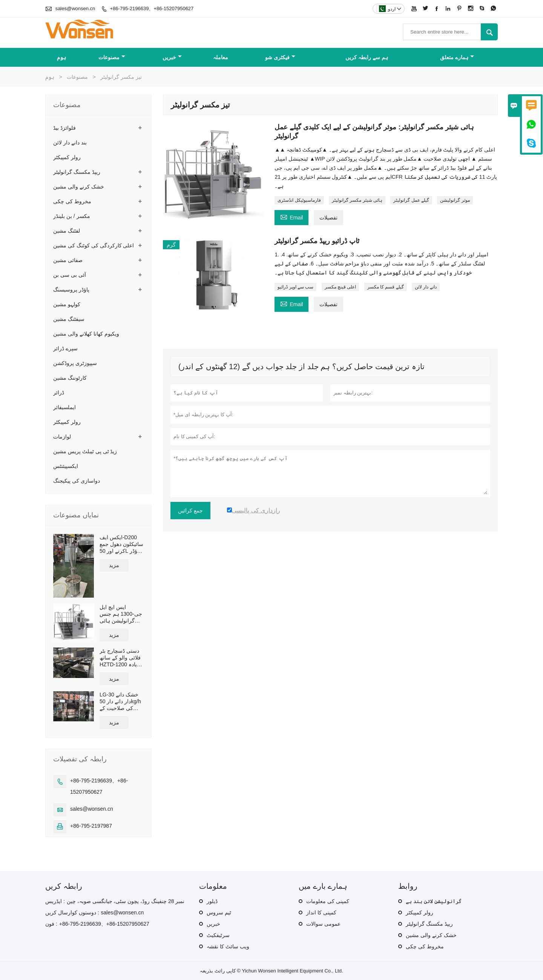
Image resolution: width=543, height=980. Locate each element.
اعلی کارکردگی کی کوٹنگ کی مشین (94, 245)
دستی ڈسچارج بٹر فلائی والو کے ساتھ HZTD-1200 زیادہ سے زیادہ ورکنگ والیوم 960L (120, 658)
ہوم (61, 57)
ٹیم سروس (219, 913)
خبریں (172, 57)
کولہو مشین (67, 304)
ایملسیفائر (64, 407)
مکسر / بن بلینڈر (72, 216)
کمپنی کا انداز (321, 913)
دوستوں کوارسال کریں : (72, 913)
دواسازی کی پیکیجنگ (77, 481)
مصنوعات (112, 57)
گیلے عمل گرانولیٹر (411, 200)
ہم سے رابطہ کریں (367, 57)
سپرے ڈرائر (65, 348)
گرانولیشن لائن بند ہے (434, 901)
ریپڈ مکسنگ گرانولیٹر (77, 172)
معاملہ (221, 57)
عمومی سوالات (323, 924)
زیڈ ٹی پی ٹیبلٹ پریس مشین (85, 451)
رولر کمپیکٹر (67, 157)
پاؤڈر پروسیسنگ (71, 290)
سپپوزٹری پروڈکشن (75, 363)
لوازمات (62, 437)
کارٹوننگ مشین (70, 378)
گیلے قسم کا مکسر (386, 287)
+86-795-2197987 (91, 826)
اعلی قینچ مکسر (341, 287)
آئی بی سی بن (70, 275)
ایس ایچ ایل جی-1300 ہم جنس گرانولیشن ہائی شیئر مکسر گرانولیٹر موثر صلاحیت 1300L (121, 614)
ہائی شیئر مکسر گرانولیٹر (357, 200)
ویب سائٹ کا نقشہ (228, 946)
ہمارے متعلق (457, 57)
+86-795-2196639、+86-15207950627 (152, 8)
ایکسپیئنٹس (66, 466)
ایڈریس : (55, 901)
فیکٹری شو (280, 57)
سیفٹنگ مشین (69, 319)
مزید (114, 565)
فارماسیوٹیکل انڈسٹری (299, 200)
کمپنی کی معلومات (328, 901)
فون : (51, 924)
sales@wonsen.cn (75, 8)
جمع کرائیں (190, 511)
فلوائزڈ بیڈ (64, 128)
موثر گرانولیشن (455, 200)
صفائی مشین (68, 260)
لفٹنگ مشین (67, 231)
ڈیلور (212, 901)
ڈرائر (59, 393)
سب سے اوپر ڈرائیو (295, 287)
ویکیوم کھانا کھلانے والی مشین (86, 334)
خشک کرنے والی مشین (79, 187)
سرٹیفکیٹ (218, 935)
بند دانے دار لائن (70, 143)
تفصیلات (328, 218)
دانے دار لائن (426, 287)
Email (291, 217)
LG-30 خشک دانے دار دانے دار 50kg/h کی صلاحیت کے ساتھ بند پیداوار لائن (121, 702)
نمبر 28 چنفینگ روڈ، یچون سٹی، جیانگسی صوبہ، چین (126, 901)
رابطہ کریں (64, 886)
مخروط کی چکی (72, 201)
